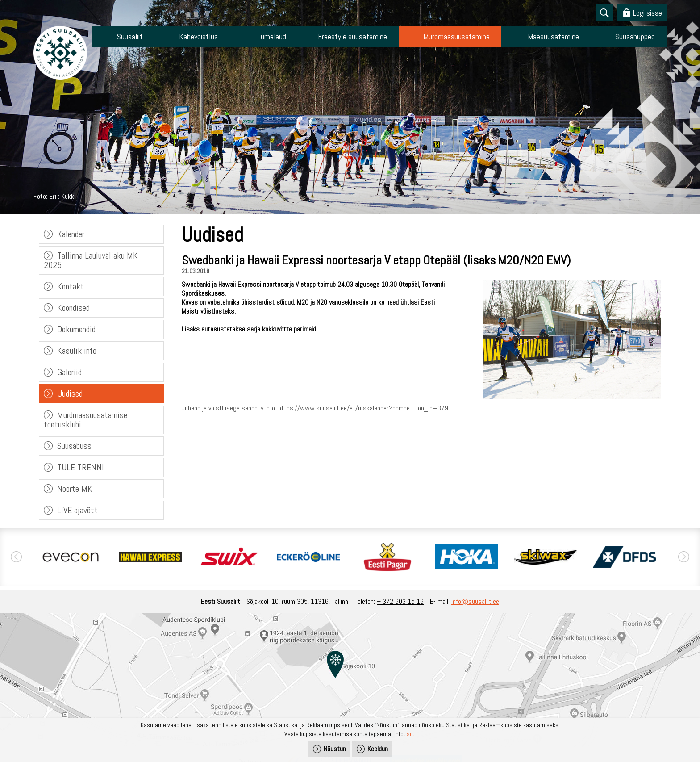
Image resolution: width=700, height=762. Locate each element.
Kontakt (71, 286)
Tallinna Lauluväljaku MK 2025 (91, 260)
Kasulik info (77, 351)
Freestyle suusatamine (352, 36)
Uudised (70, 394)
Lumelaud (272, 36)
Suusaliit (130, 36)
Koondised (73, 308)
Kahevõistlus (198, 36)
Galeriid (69, 372)
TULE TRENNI (81, 467)
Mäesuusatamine (553, 36)
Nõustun (335, 749)
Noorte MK (75, 489)
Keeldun (378, 749)
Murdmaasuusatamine (456, 36)
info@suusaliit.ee (475, 601)
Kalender (71, 234)
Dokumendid (76, 329)
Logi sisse (648, 13)
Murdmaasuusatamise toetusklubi (85, 420)
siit (410, 734)
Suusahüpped (635, 36)
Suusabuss (74, 446)
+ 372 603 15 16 (400, 601)
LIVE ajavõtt (77, 510)
